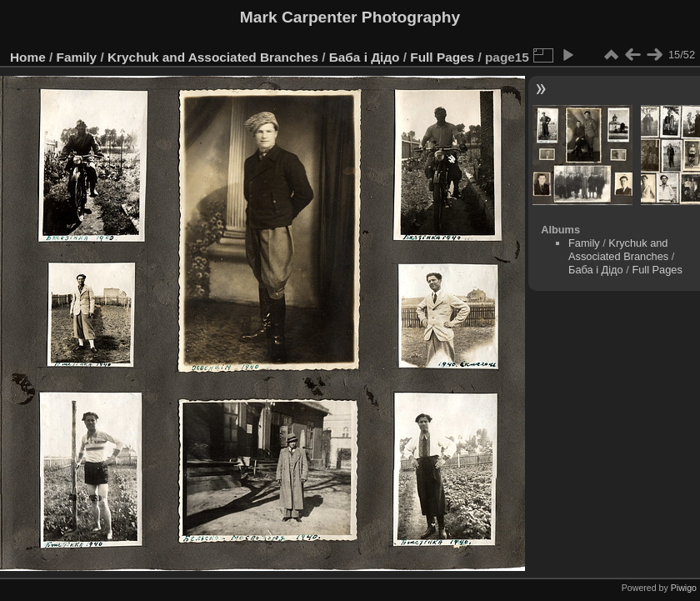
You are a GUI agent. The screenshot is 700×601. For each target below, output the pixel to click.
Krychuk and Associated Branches (213, 57)
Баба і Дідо (365, 57)
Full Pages (442, 57)
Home (28, 57)
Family (77, 57)
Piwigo (684, 588)
